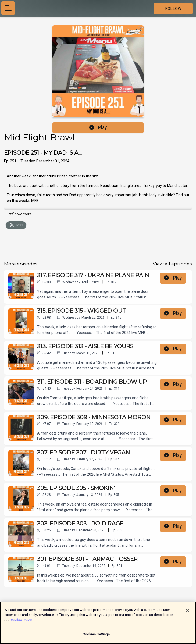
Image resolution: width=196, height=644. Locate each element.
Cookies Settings (96, 636)
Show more (20, 214)
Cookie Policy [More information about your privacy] (21, 622)
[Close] (187, 612)
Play (98, 127)
